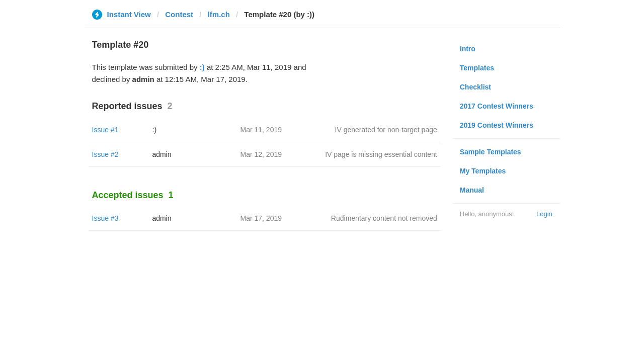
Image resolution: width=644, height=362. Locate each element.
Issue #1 (105, 130)
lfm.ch (219, 14)
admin (162, 154)
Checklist (475, 87)
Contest (179, 14)
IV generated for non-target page (386, 130)
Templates (477, 68)
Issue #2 (105, 154)
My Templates (483, 171)
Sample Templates (491, 152)
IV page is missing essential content (381, 154)
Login (544, 214)
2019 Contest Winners (497, 125)
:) (202, 67)
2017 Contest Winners (497, 106)
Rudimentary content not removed (384, 218)
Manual (472, 190)
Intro (468, 49)
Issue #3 (105, 218)
